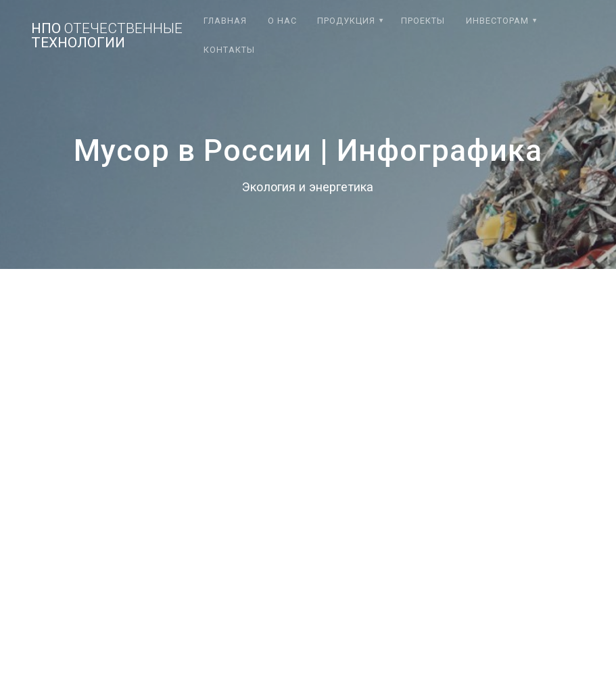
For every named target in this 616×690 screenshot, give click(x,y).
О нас (282, 21)
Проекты (423, 21)
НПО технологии (107, 36)
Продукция (346, 21)
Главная (225, 21)
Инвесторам (497, 21)
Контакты (229, 50)
